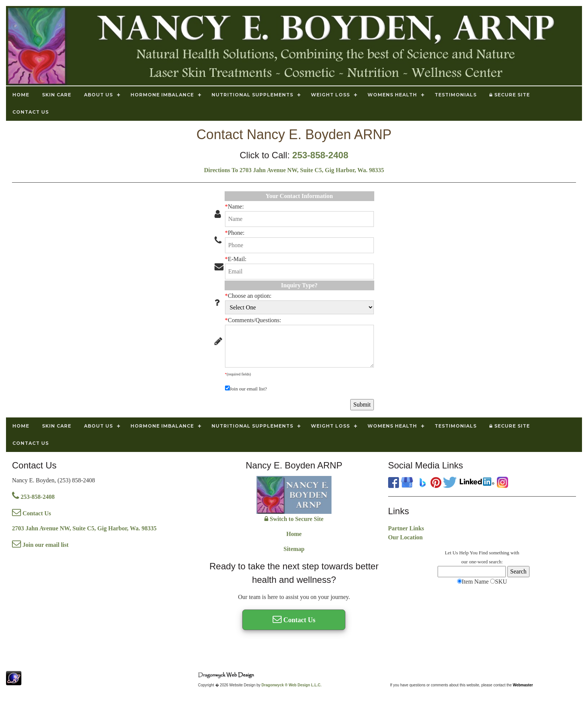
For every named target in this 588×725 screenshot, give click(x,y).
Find (483, 553)
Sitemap (294, 549)
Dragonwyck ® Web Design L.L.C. (291, 685)
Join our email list (40, 545)
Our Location (406, 537)
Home (294, 534)
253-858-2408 (320, 155)
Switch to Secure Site (294, 519)
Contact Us (31, 513)
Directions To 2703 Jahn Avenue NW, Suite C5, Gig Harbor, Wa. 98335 (294, 170)
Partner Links (406, 528)
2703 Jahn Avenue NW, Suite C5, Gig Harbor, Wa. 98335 (84, 528)
